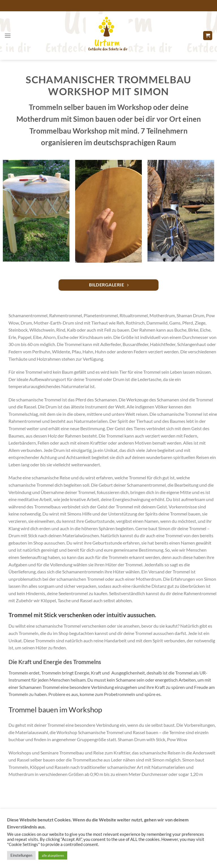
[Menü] (8, 35)
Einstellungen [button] (21, 855)
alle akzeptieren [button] (53, 855)
